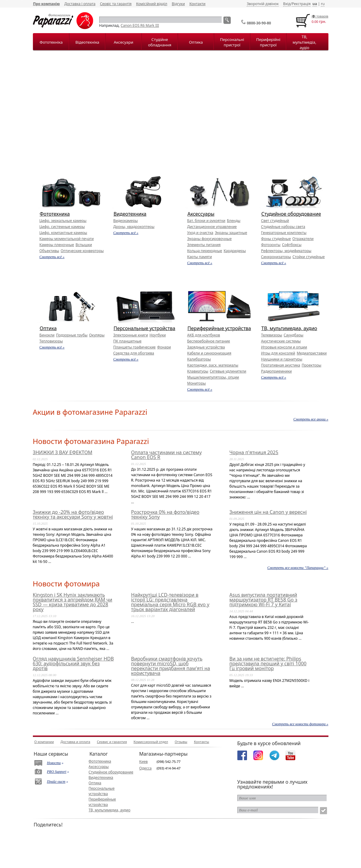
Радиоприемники (277, 371)
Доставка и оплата (76, 742)
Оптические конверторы (82, 251)
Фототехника (55, 214)
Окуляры (97, 335)
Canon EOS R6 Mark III (140, 25)
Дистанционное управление (212, 227)
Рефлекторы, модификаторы (286, 251)
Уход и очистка (200, 233)
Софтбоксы (292, 245)
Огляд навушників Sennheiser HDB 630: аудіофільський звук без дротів (73, 663)
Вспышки (84, 245)
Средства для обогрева (134, 353)
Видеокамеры (126, 221)
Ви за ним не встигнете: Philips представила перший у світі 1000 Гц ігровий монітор (268, 663)
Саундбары (294, 335)
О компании (44, 742)
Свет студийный (275, 221)
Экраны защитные (231, 233)
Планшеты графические (135, 347)
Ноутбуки (158, 335)
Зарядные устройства (206, 347)
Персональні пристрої (232, 42)
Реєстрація (301, 4)
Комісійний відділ (152, 4)
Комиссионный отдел (151, 742)
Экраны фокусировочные (210, 239)
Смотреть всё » (52, 257)
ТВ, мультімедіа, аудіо (304, 42)
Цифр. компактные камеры (63, 233)
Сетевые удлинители (228, 371)
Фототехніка (51, 42)
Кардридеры (235, 251)
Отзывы (181, 742)
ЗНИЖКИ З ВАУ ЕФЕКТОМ (63, 452)
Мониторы (197, 383)
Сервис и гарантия (112, 742)
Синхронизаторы (276, 257)
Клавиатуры (198, 371)
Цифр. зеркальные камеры (63, 221)
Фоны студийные (276, 239)
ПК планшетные (128, 341)
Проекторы (311, 365)
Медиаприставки (312, 353)
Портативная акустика (281, 365)
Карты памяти (200, 257)
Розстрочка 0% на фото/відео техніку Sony (165, 514)
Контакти (197, 4)
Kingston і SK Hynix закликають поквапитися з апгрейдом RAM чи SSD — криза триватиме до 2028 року (73, 602)
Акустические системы (281, 341)
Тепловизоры (51, 341)
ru (323, 4)
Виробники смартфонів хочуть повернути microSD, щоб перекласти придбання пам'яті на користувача (171, 666)
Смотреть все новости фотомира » (300, 724)
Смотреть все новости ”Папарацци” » (298, 568)
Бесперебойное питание (209, 341)
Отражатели (303, 239)
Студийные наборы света (283, 227)
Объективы (49, 251)
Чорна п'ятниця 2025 (254, 452)
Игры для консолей (278, 353)
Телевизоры (272, 335)
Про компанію (47, 4)
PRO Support (57, 772)
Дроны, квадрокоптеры (134, 227)
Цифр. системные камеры (62, 227)
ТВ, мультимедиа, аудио (289, 328)
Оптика (196, 42)
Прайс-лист (56, 782)
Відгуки (178, 4)
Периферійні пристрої (268, 42)
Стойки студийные (309, 257)
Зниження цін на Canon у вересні (268, 512)
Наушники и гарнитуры (282, 359)
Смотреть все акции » (311, 419)
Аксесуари (123, 42)
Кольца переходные (205, 251)
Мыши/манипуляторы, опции (213, 377)
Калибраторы (199, 359)
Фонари (164, 347)
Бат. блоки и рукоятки (206, 221)
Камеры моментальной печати (67, 239)
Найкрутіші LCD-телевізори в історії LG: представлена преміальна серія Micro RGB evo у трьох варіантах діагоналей (170, 602)
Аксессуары (201, 214)
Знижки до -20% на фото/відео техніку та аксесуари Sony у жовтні (73, 514)
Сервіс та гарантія (116, 4)
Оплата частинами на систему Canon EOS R (166, 455)
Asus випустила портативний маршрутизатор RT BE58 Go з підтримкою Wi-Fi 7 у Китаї (263, 600)
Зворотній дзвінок (263, 4)
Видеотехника (130, 214)
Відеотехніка (87, 42)
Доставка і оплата (80, 4)
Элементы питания (204, 245)
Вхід (287, 4)
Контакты (201, 742)
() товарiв (320, 16)
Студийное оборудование (291, 214)
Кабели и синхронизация (209, 353)
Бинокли (47, 335)
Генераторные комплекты (284, 233)
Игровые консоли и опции (284, 347)
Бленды (234, 221)
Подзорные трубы (72, 335)
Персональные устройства (145, 328)
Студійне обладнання (160, 42)
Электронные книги (131, 335)
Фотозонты (271, 245)
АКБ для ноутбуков (204, 335)
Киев (144, 762)
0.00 (315, 22)
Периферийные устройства (219, 328)
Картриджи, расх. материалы (213, 365)
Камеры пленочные (57, 245)
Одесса (146, 768)
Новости (54, 763)
